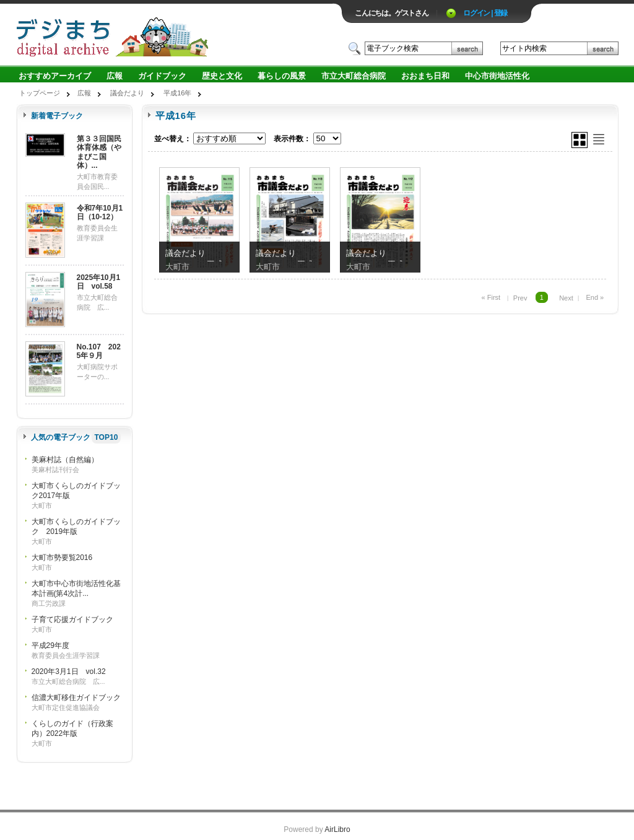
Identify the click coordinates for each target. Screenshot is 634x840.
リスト (599, 139)
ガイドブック (162, 76)
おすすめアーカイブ (55, 76)
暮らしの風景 (282, 76)
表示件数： (292, 139)
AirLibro (337, 829)
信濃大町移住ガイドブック (76, 698)
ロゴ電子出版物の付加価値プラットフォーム (160, 35)
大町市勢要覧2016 (62, 558)
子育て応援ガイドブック (72, 619)
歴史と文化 (222, 76)
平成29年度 (50, 645)
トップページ (40, 93)
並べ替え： (173, 139)
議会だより (127, 93)
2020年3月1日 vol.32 (69, 672)
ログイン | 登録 (485, 13)
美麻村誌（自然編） (65, 460)
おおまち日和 (425, 76)
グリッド (580, 140)
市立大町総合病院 (354, 76)
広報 (115, 76)
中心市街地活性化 (497, 76)
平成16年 (177, 93)
